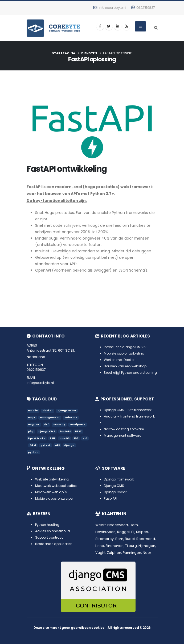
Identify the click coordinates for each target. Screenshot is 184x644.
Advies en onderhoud (54, 531)
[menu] (140, 26)
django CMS (47, 431)
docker (48, 410)
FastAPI (66, 431)
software (71, 417)
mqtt (32, 417)
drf (47, 424)
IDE (78, 438)
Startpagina (64, 53)
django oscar (67, 410)
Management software (124, 436)
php (31, 431)
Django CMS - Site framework (129, 410)
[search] (156, 28)
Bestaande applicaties (55, 544)
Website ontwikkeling (53, 479)
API (65, 445)
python (33, 452)
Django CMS (114, 486)
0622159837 (143, 8)
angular (34, 424)
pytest (53, 445)
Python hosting (48, 525)
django (77, 445)
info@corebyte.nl (110, 8)
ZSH (53, 438)
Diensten (89, 53)
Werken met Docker (121, 360)
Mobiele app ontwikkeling (126, 353)
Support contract (50, 537)
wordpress (78, 424)
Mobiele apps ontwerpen (57, 498)
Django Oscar (116, 492)
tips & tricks (37, 438)
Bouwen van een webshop (127, 366)
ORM (40, 445)
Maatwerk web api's (52, 492)
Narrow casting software (125, 429)
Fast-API (111, 498)
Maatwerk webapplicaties (57, 486)
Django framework (120, 479)
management (50, 417)
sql (30, 445)
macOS (66, 438)
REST (80, 431)
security (60, 424)
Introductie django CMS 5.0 (127, 347)
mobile (33, 410)
